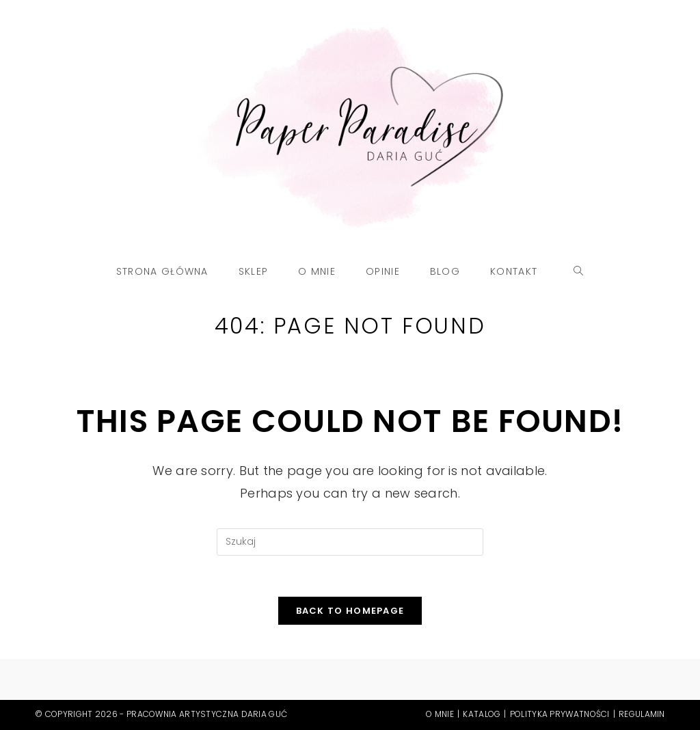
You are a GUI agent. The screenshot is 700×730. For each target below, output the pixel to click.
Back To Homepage (350, 611)
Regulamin (642, 714)
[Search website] (579, 271)
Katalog (482, 714)
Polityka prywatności (560, 714)
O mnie (440, 714)
